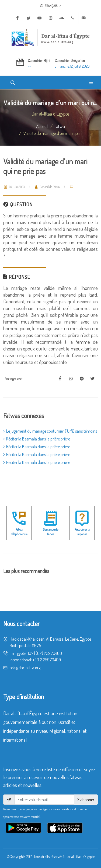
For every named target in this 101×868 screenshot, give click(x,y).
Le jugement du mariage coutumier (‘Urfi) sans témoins (50, 431)
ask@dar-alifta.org (25, 668)
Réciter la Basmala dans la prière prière (37, 439)
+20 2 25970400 (47, 660)
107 (31, 653)
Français (50, 6)
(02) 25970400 (49, 653)
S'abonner (86, 800)
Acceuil (42, 126)
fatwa (60, 126)
